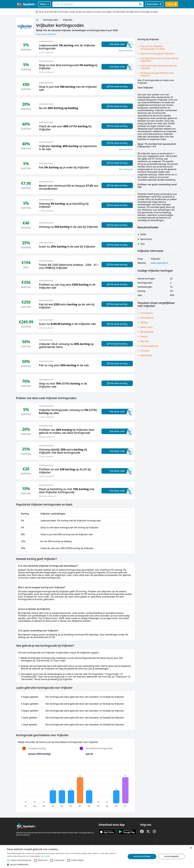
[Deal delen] (154, 4)
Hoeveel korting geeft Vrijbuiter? (158, 54)
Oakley (144, 337)
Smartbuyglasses (149, 346)
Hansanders (147, 313)
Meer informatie (126, 51)
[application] (75, 784)
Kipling (144, 322)
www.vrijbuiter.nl (159, 263)
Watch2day (146, 355)
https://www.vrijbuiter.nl (46, 34)
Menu (44, 4)
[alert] (97, 857)
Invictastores (147, 318)
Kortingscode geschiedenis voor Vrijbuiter (157, 74)
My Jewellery (147, 332)
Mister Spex (147, 327)
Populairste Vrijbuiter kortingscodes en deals (153, 48)
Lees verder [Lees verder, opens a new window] (45, 856)
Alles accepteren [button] (142, 856)
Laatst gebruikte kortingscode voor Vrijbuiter (159, 67)
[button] (65, 865)
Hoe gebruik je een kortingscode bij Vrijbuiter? (159, 60)
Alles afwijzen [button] (172, 856)
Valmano (145, 351)
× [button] (191, 848)
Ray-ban (145, 341)
